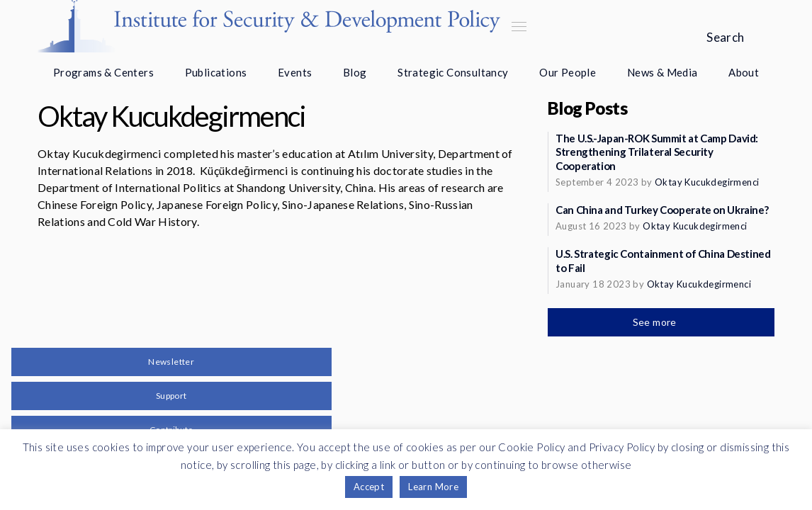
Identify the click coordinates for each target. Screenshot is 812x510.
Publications (216, 72)
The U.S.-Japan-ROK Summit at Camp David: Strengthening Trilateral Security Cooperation (657, 152)
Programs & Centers (103, 72)
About (744, 72)
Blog (355, 72)
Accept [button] (369, 487)
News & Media (662, 72)
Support (171, 396)
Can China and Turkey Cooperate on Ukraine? (662, 210)
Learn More (433, 487)
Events (295, 72)
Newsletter (171, 362)
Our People (568, 72)
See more (656, 322)
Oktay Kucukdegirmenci (707, 182)
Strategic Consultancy (453, 72)
